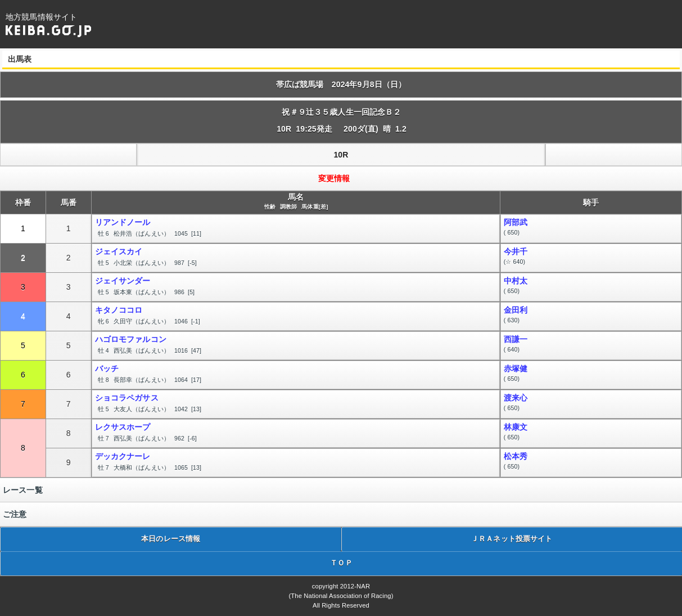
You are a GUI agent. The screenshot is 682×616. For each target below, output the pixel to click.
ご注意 (15, 514)
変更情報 (334, 178)
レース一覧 (23, 490)
